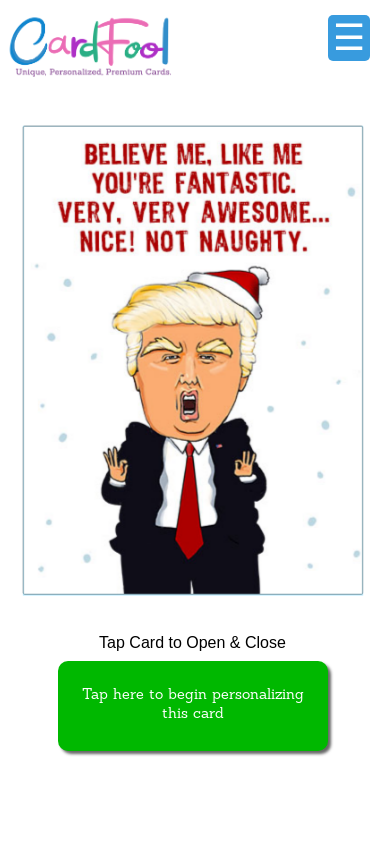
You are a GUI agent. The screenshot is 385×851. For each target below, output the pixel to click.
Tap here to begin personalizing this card (193, 705)
